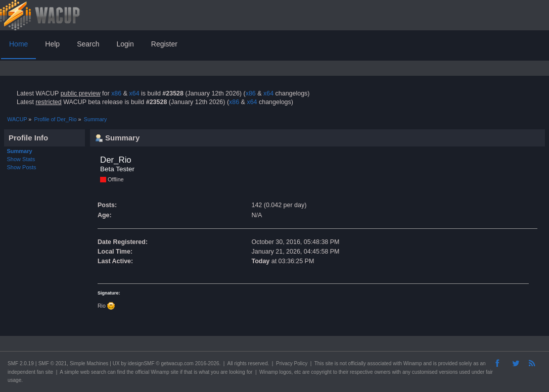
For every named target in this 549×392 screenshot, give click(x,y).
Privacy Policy (292, 363)
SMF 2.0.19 (21, 363)
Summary (20, 151)
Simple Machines (89, 363)
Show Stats (21, 159)
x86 (116, 93)
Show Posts (22, 167)
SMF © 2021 (53, 363)
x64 (134, 93)
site (329, 363)
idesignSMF (141, 363)
